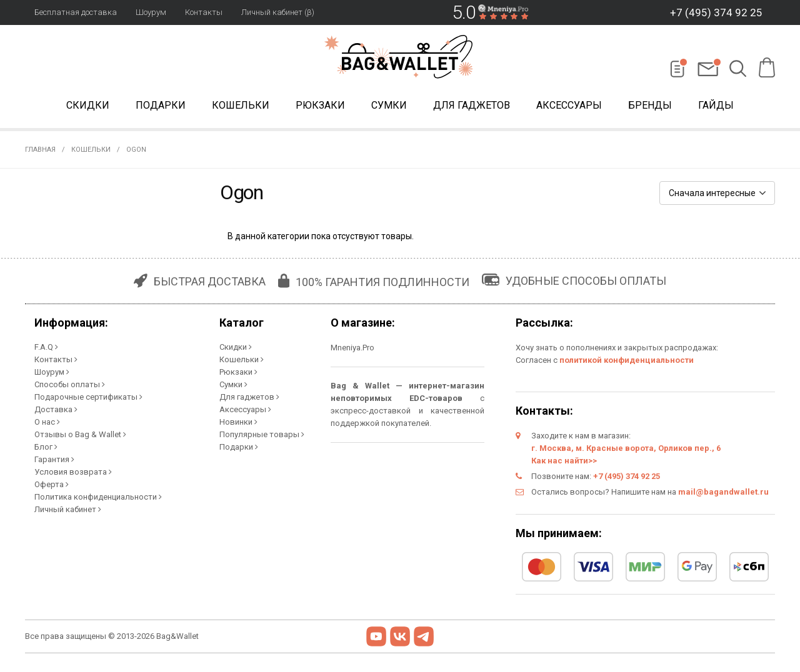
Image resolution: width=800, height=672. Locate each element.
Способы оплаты (70, 384)
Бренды (650, 105)
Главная (40, 150)
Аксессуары (569, 105)
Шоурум (151, 12)
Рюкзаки (320, 105)
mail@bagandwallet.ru (723, 492)
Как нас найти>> (564, 461)
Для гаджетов (472, 105)
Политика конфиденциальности (98, 497)
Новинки (238, 422)
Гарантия (54, 459)
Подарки (161, 105)
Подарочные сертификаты (88, 397)
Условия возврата (73, 472)
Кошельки (241, 105)
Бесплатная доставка (76, 12)
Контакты (204, 12)
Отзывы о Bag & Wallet (80, 434)
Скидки (88, 105)
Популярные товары (262, 434)
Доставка (56, 409)
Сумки (389, 105)
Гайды (716, 105)
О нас (47, 422)
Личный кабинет (68, 509)
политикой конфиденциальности (627, 360)
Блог (46, 447)
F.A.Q (46, 347)
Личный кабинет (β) (278, 12)
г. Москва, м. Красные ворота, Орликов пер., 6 (626, 448)
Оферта (52, 484)
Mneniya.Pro (352, 348)
